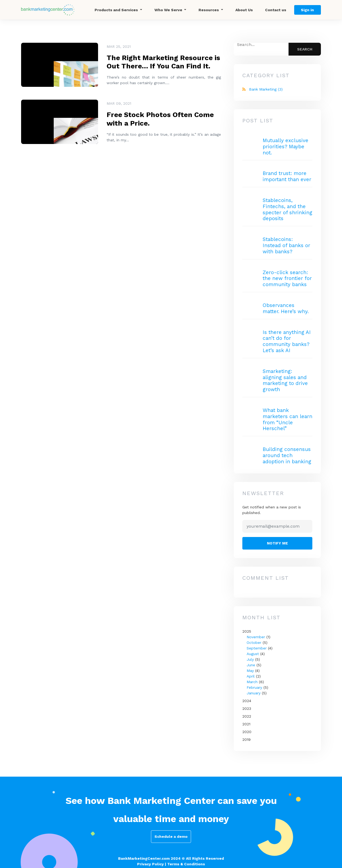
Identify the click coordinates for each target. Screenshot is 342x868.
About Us (244, 10)
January (254, 693)
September (257, 648)
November (256, 637)
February (254, 687)
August (253, 654)
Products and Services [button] (117, 10)
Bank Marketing (266, 89)
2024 (247, 701)
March (252, 682)
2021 (246, 724)
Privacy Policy (150, 864)
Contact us (276, 10)
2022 (247, 716)
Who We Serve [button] (169, 10)
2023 (247, 709)
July (250, 659)
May (250, 671)
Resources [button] (209, 10)
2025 (277, 663)
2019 (246, 739)
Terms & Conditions (186, 864)
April (251, 676)
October (254, 643)
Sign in (307, 10)
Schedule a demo (171, 836)
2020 (247, 732)
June (251, 665)
